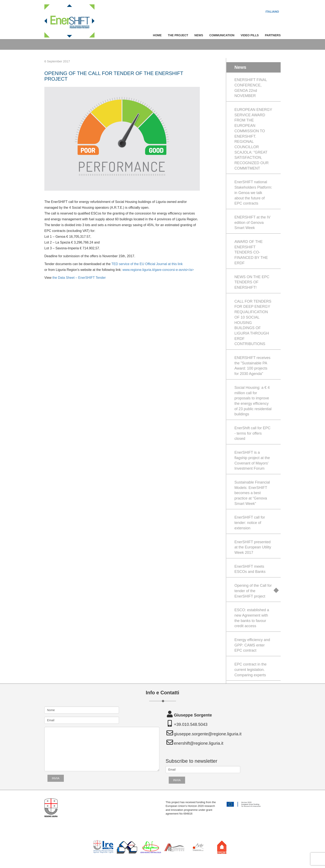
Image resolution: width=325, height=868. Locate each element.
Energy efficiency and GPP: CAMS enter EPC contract (252, 645)
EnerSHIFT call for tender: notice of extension (250, 523)
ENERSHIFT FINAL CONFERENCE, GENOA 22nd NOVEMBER (251, 88)
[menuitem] (272, 12)
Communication (222, 35)
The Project (178, 35)
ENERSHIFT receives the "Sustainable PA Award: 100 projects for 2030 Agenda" (252, 366)
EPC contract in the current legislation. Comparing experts (250, 670)
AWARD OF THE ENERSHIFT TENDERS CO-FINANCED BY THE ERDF (251, 252)
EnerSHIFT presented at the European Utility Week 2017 (253, 547)
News (199, 35)
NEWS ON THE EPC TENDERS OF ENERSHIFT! (252, 282)
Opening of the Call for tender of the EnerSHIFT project (253, 591)
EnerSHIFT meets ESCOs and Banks (250, 569)
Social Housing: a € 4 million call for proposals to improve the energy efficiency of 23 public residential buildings (253, 401)
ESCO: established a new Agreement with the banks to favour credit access (252, 618)
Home (157, 35)
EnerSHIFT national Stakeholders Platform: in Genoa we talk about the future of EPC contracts (253, 193)
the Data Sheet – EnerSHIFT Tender (79, 278)
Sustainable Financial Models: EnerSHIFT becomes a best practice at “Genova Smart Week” (252, 493)
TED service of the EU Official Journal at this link (147, 264)
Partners (273, 35)
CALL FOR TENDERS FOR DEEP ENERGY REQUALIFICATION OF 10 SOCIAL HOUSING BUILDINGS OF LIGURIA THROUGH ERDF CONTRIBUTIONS (253, 323)
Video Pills (250, 35)
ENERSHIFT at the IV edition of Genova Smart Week (252, 222)
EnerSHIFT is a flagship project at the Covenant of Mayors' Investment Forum (252, 460)
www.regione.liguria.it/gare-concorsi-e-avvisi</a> (158, 270)
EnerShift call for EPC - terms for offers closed (252, 433)
